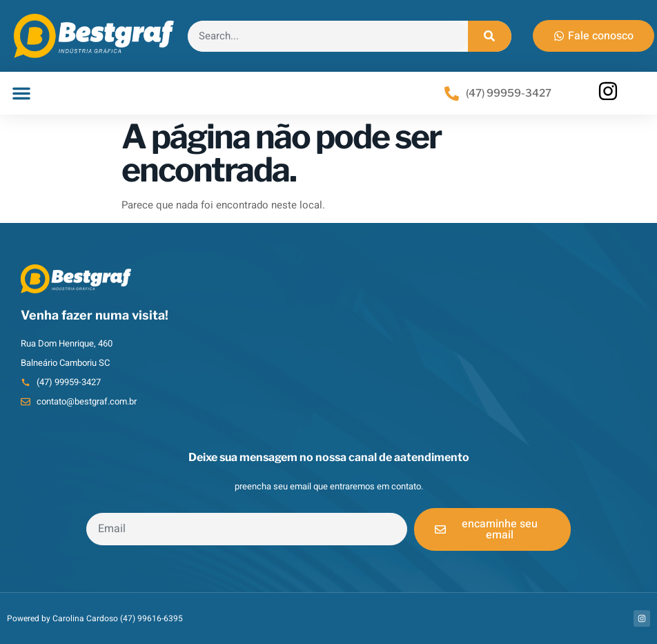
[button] (21, 93)
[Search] (490, 36)
